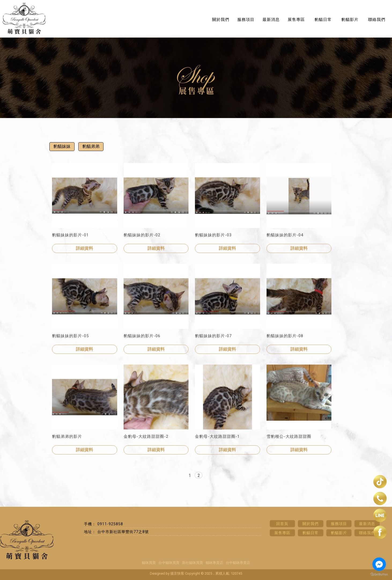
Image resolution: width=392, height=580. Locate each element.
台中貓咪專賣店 (238, 563)
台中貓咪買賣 (169, 563)
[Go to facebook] (379, 564)
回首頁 (282, 524)
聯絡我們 (377, 20)
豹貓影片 (350, 20)
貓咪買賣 (149, 563)
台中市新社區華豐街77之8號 (123, 532)
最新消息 (271, 20)
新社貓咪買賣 (193, 563)
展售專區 (296, 20)
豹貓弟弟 (91, 146)
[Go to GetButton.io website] (379, 575)
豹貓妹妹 (62, 146)
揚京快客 (177, 573)
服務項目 (246, 20)
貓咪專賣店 (214, 563)
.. (214, 573)
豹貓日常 (323, 20)
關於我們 (221, 20)
